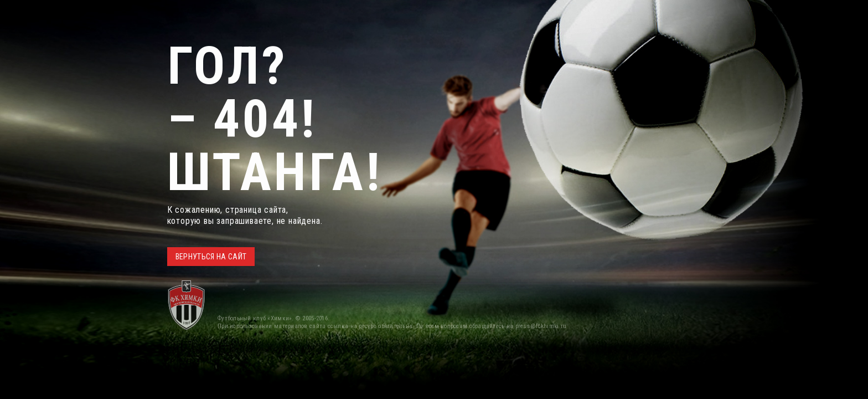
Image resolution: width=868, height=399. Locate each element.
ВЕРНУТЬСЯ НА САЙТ (211, 257)
